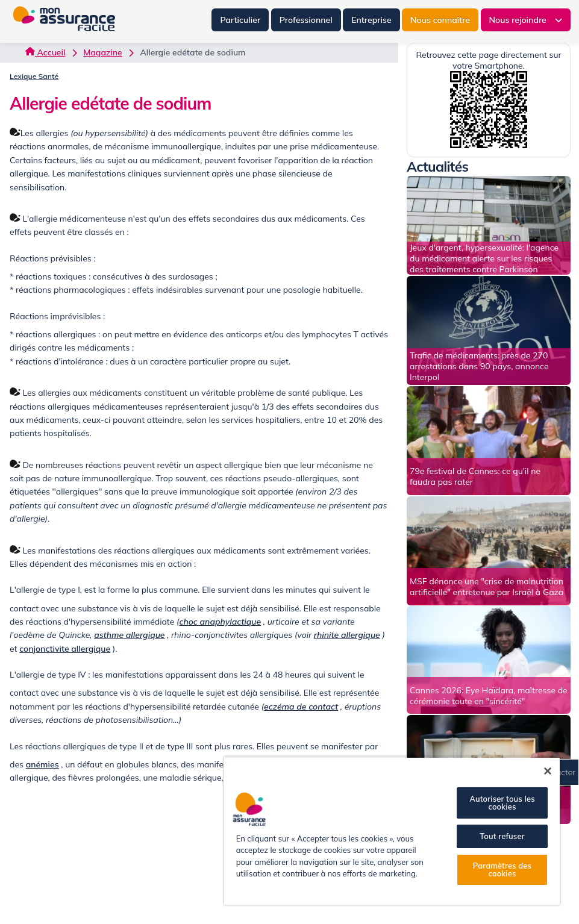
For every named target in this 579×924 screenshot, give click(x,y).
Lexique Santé (34, 76)
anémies (42, 764)
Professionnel (306, 20)
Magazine (102, 52)
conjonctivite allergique (65, 649)
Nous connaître (440, 20)
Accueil (45, 52)
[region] (392, 831)
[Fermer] (548, 771)
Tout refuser (502, 836)
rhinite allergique (347, 635)
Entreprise (371, 20)
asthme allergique (129, 635)
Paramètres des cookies (502, 869)
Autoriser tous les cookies (502, 803)
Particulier (240, 20)
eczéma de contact (301, 707)
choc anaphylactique (220, 622)
